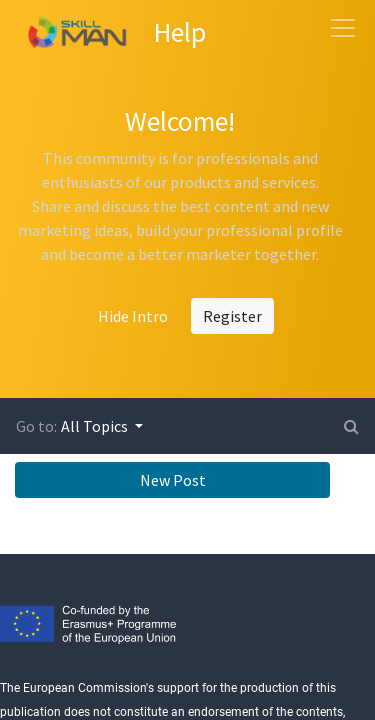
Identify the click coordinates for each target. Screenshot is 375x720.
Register (232, 316)
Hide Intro (133, 316)
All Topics (96, 426)
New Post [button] (173, 480)
